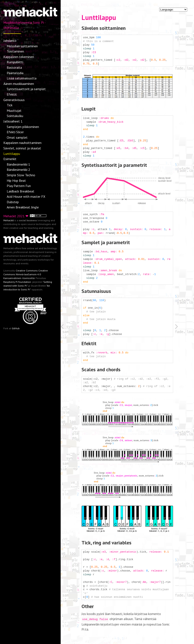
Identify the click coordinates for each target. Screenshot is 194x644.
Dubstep (13, 202)
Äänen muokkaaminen (19, 84)
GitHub (16, 328)
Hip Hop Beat (16, 180)
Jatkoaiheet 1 (13, 121)
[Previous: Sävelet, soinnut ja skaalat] (70, 327)
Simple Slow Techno (21, 175)
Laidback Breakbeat (21, 191)
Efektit (12, 94)
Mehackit (9, 220)
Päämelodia (15, 73)
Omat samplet (17, 137)
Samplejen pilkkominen (23, 127)
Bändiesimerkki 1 (18, 164)
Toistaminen (15, 51)
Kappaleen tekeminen (19, 57)
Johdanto (10, 41)
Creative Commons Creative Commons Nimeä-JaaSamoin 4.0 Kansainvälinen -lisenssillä (26, 274)
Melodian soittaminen (22, 46)
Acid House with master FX (26, 196)
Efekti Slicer (15, 132)
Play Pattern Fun (19, 186)
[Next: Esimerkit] (185, 327)
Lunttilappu (12, 154)
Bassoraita (14, 67)
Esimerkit (10, 159)
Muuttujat (14, 111)
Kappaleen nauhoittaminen (22, 143)
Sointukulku (15, 116)
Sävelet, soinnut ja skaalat (22, 148)
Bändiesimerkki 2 (18, 170)
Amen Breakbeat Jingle (23, 207)
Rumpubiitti (15, 62)
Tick (10, 105)
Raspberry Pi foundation (17, 282)
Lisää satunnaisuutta (22, 78)
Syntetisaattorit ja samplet (26, 89)
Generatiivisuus (14, 100)
